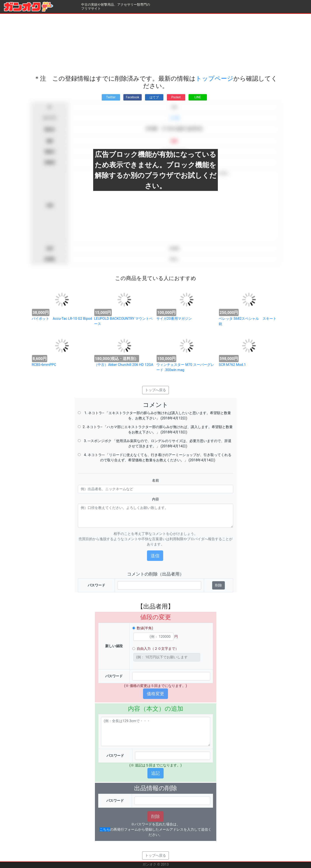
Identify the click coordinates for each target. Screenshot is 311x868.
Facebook (133, 97)
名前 (155, 480)
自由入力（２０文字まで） (158, 649)
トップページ (214, 79)
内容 (155, 499)
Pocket (176, 97)
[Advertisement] (155, 44)
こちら (105, 829)
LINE (198, 97)
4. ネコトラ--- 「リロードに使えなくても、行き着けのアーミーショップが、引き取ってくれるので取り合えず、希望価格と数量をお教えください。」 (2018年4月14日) (158, 457)
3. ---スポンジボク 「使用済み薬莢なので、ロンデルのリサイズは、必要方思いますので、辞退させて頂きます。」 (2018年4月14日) (158, 444)
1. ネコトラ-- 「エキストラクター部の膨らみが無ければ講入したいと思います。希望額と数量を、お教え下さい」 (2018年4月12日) (158, 416)
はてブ (154, 97)
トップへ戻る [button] (155, 390)
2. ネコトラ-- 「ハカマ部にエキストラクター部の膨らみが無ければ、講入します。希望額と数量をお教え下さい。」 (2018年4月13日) (158, 430)
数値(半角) (145, 628)
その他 (174, 118)
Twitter (111, 97)
